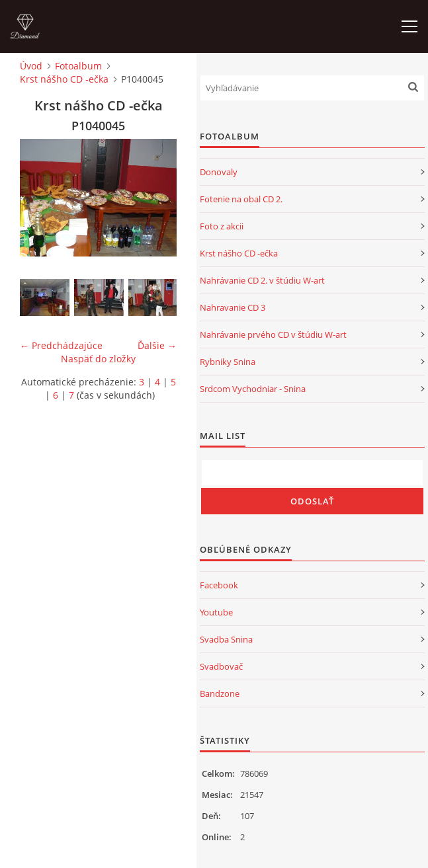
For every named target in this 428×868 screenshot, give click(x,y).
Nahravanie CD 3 (233, 307)
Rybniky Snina (228, 362)
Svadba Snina (226, 639)
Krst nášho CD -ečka (64, 79)
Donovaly (219, 172)
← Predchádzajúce (61, 345)
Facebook (219, 585)
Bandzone (220, 693)
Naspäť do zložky (98, 359)
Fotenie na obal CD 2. (241, 199)
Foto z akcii (222, 226)
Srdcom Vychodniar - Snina (253, 389)
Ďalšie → (157, 345)
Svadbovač (221, 666)
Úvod (31, 66)
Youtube (216, 612)
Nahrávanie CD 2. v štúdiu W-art (262, 280)
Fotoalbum (78, 66)
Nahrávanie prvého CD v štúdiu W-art (273, 335)
